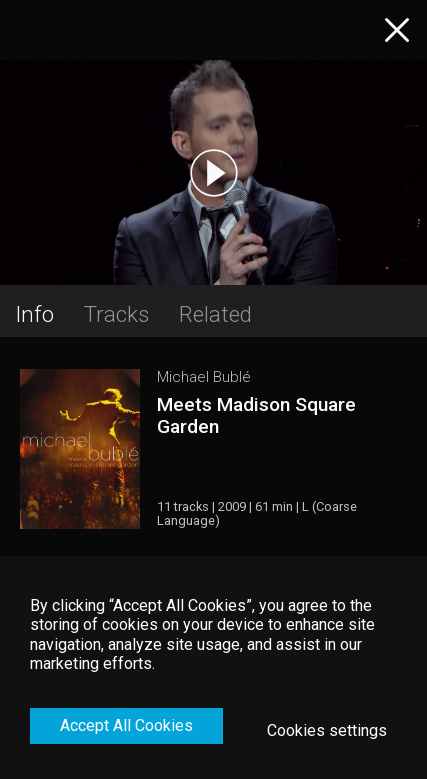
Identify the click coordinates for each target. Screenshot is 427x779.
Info (34, 314)
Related (215, 314)
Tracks (116, 314)
